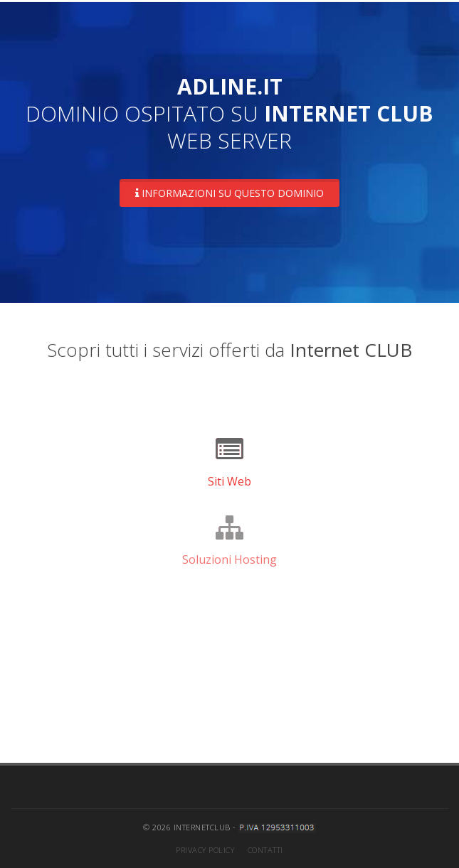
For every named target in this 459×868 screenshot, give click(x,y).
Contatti (265, 850)
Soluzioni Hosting (229, 559)
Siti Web (229, 481)
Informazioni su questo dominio (229, 193)
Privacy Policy (205, 850)
